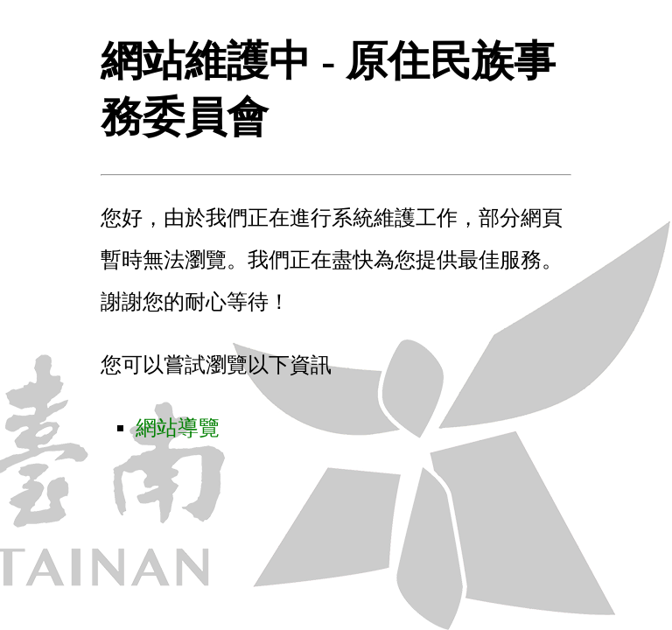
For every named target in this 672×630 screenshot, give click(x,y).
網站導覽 (178, 428)
